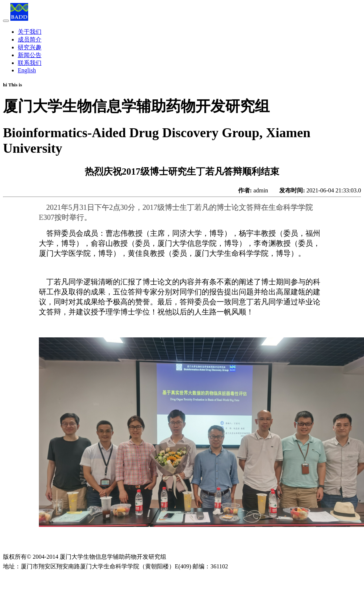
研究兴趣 (30, 47)
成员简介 (30, 39)
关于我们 (30, 32)
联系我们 (30, 63)
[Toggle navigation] (6, 21)
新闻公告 (30, 55)
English (27, 70)
